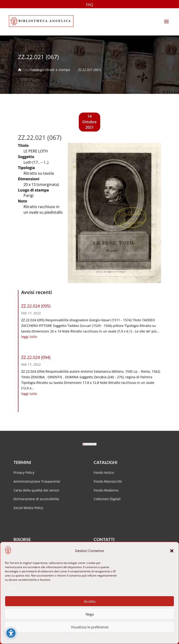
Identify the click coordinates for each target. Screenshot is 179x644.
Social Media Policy (28, 508)
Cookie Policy (70, 637)
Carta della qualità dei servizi (36, 490)
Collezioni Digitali (107, 499)
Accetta (90, 601)
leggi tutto (29, 337)
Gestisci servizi (17, 588)
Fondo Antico (104, 472)
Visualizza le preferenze (90, 627)
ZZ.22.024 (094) (36, 357)
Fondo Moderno (106, 490)
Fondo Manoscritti (108, 481)
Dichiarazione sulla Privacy (98, 637)
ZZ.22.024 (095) (36, 306)
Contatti (104, 539)
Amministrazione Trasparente (37, 481)
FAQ (89, 5)
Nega (90, 614)
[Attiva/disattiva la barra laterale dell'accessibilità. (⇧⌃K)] (11, 633)
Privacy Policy (24, 472)
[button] (172, 551)
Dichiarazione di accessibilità (37, 499)
